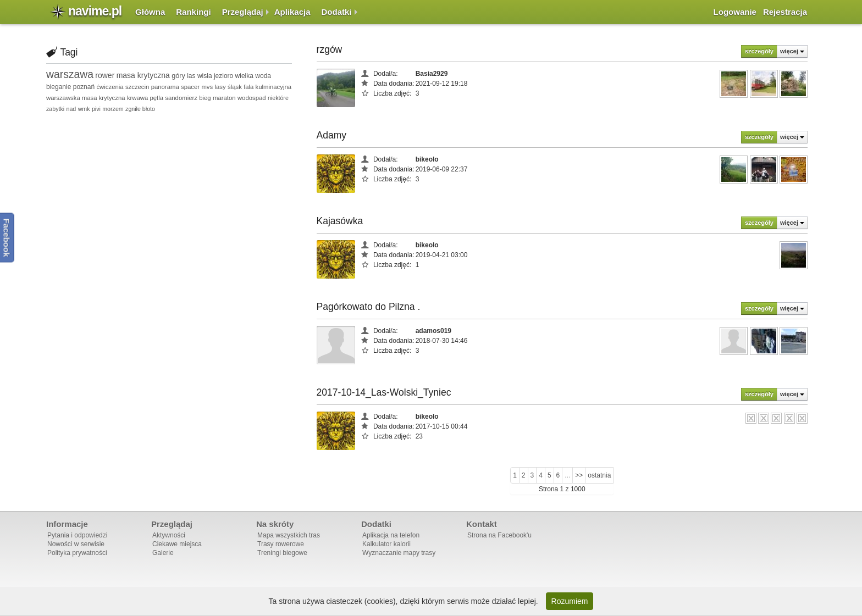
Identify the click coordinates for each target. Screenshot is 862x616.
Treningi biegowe (282, 553)
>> (579, 475)
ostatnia (599, 475)
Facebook (7, 238)
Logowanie (735, 12)
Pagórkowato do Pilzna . (369, 307)
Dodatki (337, 12)
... (567, 475)
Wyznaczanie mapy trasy (399, 553)
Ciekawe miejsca (177, 544)
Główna (150, 12)
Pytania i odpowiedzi (77, 535)
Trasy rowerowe (281, 544)
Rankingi (193, 12)
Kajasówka (340, 221)
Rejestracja (785, 12)
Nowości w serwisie (76, 544)
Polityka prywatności (77, 553)
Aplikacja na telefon (391, 535)
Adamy (331, 135)
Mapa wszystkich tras (289, 535)
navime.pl (95, 11)
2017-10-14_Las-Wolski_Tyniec (384, 392)
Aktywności (169, 535)
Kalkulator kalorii (386, 544)
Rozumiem (570, 601)
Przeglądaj (243, 12)
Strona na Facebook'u (499, 535)
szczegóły (759, 51)
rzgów (330, 49)
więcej (792, 51)
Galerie (163, 553)
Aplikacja (292, 12)
